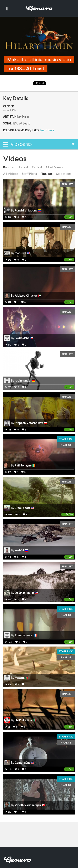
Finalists (46, 174)
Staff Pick (66, 439)
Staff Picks (29, 174)
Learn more (47, 130)
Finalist (67, 184)
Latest (24, 167)
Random (9, 167)
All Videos (11, 174)
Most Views (54, 167)
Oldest (37, 167)
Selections (64, 174)
